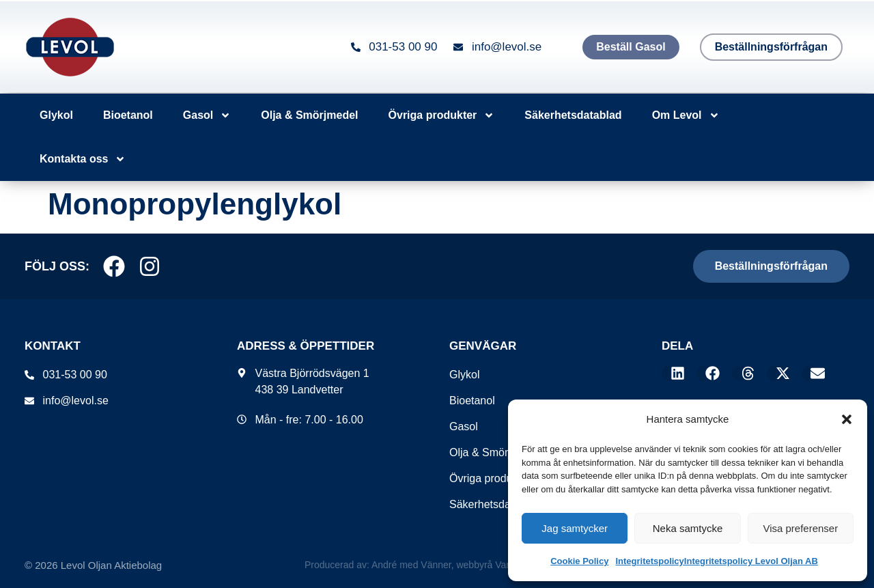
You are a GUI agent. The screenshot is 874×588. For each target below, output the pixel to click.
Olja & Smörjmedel (309, 115)
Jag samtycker (575, 528)
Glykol (56, 115)
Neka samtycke (688, 528)
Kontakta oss (83, 159)
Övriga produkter (442, 115)
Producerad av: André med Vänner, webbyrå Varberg (417, 565)
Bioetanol (128, 115)
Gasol (207, 115)
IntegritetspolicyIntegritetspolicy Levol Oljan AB (716, 561)
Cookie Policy (579, 561)
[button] (847, 419)
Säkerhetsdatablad (573, 115)
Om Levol (686, 115)
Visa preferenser (800, 528)
